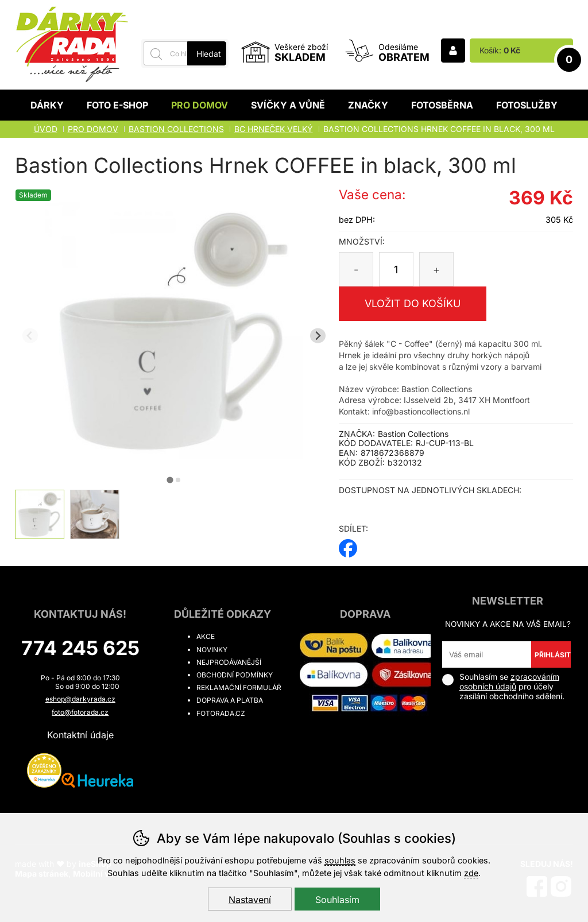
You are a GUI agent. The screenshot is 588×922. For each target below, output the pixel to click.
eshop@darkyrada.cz (80, 699)
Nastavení (250, 900)
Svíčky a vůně (288, 105)
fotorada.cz (221, 713)
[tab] (170, 480)
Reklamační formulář (239, 687)
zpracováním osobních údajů (509, 681)
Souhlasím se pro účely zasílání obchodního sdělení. (503, 686)
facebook (348, 545)
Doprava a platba (230, 700)
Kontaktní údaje (80, 735)
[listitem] (40, 514)
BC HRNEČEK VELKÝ (274, 129)
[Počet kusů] (396, 269)
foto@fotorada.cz (80, 712)
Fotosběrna (442, 105)
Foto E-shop (117, 105)
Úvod (46, 129)
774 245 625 (80, 648)
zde (471, 873)
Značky (368, 105)
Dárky (47, 105)
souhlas (340, 860)
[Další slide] (318, 336)
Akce (206, 636)
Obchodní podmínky (235, 675)
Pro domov (200, 105)
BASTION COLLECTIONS (176, 129)
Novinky (212, 650)
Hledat (209, 54)
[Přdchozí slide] (30, 336)
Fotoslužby (527, 105)
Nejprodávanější (229, 662)
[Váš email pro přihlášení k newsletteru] (487, 654)
